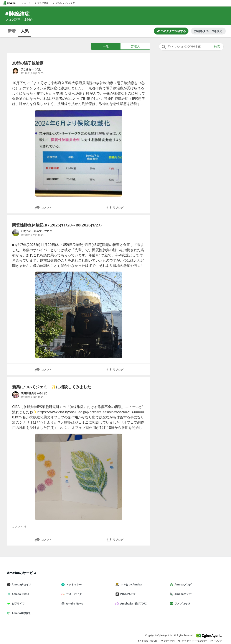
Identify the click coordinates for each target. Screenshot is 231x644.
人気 (25, 31)
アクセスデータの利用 (193, 641)
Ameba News (74, 604)
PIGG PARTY (127, 594)
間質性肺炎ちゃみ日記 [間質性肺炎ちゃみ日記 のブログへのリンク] (34, 393)
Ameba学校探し (21, 613)
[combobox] (191, 47)
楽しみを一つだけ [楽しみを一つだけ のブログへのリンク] (31, 69)
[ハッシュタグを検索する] (191, 47)
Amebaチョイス (21, 584)
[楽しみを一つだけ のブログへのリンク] (16, 71)
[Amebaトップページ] (9, 3)
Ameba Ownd (20, 594)
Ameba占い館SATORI (133, 604)
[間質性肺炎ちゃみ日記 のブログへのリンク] (16, 395)
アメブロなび (182, 604)
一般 (106, 46)
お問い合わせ (148, 641)
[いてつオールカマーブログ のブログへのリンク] (16, 233)
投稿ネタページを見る (208, 31)
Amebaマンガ (182, 594)
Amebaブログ (182, 584)
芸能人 (135, 46)
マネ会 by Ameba (130, 584)
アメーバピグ (73, 594)
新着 (12, 31)
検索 (217, 47)
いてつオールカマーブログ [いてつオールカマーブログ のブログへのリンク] (36, 231)
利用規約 (168, 641)
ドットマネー (73, 584)
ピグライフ (18, 604)
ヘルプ (216, 641)
